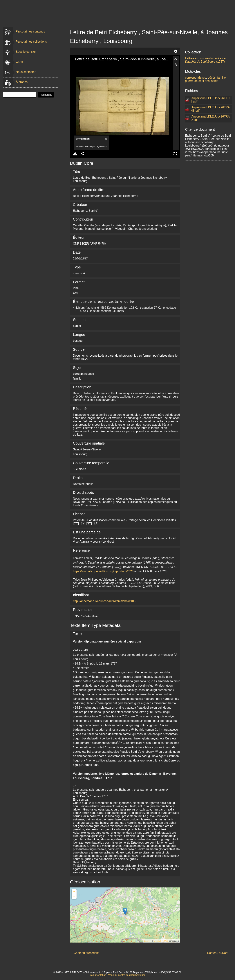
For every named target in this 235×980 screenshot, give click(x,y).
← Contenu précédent (84, 953)
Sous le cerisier (26, 52)
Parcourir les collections (31, 42)
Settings (176, 51)
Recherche (46, 95)
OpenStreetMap (161, 941)
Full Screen (175, 154)
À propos (22, 82)
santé (215, 81)
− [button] (74, 896)
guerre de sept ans (197, 81)
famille (221, 78)
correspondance (196, 78)
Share (82, 154)
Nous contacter (26, 72)
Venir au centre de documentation (127, 975)
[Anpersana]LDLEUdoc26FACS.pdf (210, 100)
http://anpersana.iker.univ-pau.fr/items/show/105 (104, 601)
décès (212, 78)
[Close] (105, 139)
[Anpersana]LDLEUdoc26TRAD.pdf (210, 118)
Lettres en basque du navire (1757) (205, 60)
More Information (176, 64)
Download (75, 154)
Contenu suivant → (220, 953)
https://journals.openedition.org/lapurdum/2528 (103, 571)
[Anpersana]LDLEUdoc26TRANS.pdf (210, 109)
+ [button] (74, 892)
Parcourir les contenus (30, 31)
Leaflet (147, 941)
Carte (19, 62)
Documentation (98, 975)
